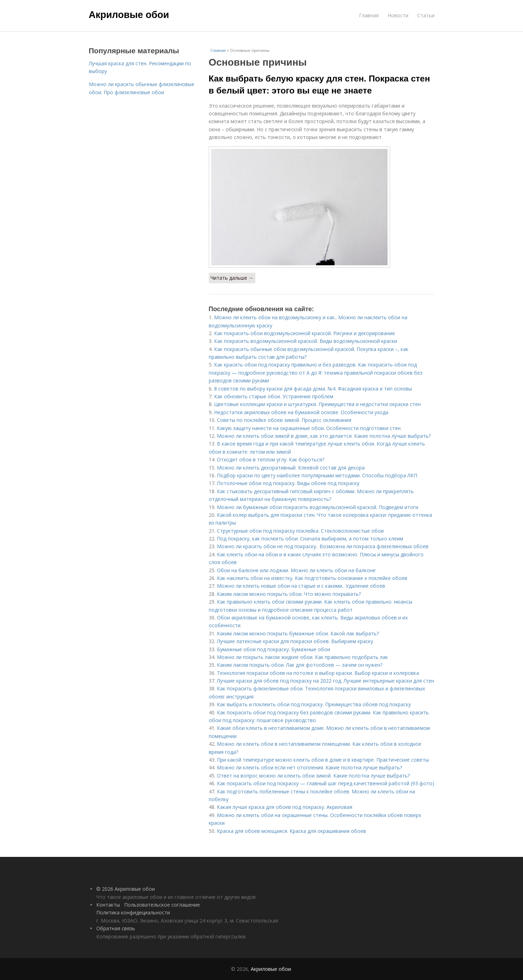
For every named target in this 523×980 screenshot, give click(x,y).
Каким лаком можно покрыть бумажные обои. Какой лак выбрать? (298, 633)
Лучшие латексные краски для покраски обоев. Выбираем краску (295, 641)
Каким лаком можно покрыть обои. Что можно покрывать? (289, 594)
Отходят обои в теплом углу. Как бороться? (270, 459)
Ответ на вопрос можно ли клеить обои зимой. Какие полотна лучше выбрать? (313, 776)
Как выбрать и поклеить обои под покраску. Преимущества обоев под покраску (314, 704)
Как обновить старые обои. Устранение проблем (274, 396)
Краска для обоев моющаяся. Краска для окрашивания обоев (291, 831)
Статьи (426, 15)
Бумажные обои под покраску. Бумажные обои (273, 649)
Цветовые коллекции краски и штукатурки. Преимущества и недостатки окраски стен (317, 404)
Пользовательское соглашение (162, 905)
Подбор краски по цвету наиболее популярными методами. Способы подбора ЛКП (317, 475)
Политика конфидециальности (133, 912)
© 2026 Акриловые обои (126, 889)
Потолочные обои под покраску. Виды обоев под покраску (288, 483)
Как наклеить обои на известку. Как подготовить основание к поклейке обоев (312, 578)
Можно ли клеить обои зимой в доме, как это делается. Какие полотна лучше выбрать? (324, 436)
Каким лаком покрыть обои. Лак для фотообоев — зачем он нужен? (300, 665)
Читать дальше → (232, 278)
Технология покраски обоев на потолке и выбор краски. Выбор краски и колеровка (318, 673)
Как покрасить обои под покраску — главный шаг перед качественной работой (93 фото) (326, 783)
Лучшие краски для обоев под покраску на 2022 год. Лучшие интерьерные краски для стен (326, 681)
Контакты (108, 905)
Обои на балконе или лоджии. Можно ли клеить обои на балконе (296, 570)
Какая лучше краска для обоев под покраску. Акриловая (285, 807)
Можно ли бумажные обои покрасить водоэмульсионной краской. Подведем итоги (318, 507)
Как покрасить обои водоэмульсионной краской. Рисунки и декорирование (305, 333)
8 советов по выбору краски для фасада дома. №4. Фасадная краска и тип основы (313, 389)
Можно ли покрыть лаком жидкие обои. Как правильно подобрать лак (302, 657)
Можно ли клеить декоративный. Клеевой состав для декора (291, 468)
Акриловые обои (129, 15)
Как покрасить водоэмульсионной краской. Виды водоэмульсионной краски (306, 341)
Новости (398, 15)
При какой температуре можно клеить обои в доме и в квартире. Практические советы (323, 760)
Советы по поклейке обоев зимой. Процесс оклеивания (284, 420)
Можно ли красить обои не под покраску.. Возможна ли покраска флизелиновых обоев (323, 546)
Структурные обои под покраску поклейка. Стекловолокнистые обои (300, 531)
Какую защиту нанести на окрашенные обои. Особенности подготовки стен (309, 428)
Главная (369, 15)
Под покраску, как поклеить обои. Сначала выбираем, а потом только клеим (310, 539)
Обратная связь (116, 928)
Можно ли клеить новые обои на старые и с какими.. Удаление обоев (301, 586)
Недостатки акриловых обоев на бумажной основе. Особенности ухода (301, 412)
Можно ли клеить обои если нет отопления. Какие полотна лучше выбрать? (309, 767)
